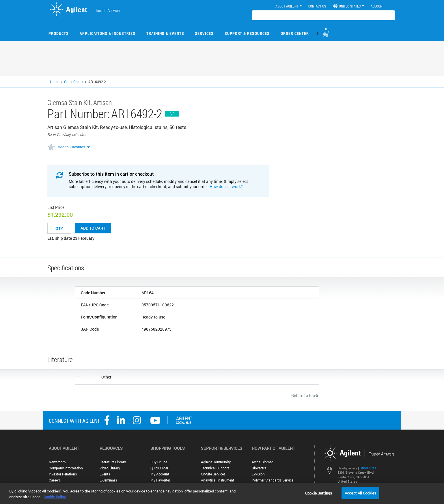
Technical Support (215, 468)
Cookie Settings (319, 493)
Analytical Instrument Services (218, 482)
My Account (160, 474)
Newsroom (57, 462)
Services (204, 33)
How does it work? (226, 187)
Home (55, 82)
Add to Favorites (71, 147)
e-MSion (258, 474)
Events (105, 474)
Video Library (110, 468)
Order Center (295, 33)
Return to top (305, 395)
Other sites (368, 468)
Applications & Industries (108, 33)
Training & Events (165, 33)
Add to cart (93, 228)
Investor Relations (63, 474)
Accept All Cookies (360, 493)
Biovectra (259, 468)
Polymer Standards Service (273, 480)
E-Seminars (108, 480)
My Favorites (161, 480)
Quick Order (159, 468)
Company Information (66, 468)
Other (106, 377)
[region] (222, 493)
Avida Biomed (263, 462)
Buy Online (159, 462)
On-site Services (213, 474)
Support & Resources (247, 33)
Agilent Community (216, 462)
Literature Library (113, 462)
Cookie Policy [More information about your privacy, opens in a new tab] (55, 497)
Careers (55, 480)
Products (59, 33)
